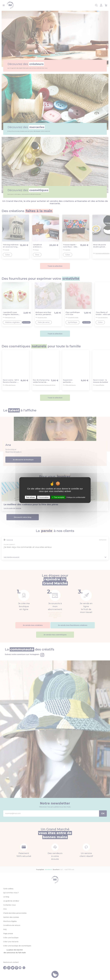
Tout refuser (30, 497)
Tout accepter (58, 497)
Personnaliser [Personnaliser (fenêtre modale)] (44, 497)
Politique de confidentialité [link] (76, 497)
